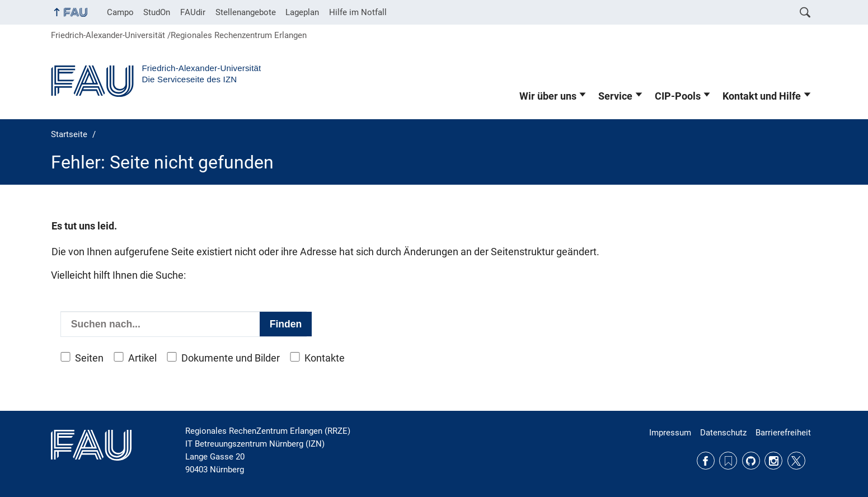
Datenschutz (723, 433)
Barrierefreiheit (783, 433)
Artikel (142, 358)
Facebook (706, 461)
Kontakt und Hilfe (762, 96)
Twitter (796, 461)
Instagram (773, 461)
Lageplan (302, 12)
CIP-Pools (678, 96)
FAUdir (193, 12)
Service (615, 96)
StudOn (157, 12)
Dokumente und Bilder (231, 358)
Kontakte (325, 358)
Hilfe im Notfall (358, 12)
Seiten (89, 358)
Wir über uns (548, 96)
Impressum (670, 433)
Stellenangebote (246, 12)
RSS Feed (728, 461)
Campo (120, 12)
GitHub (751, 461)
